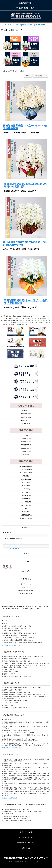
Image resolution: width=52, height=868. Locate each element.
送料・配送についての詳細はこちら (12, 748)
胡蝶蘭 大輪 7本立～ (28, 25)
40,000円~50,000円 (26, 451)
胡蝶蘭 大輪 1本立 (26, 411)
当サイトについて (26, 584)
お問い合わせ (26, 587)
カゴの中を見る (26, 571)
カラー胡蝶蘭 (26, 489)
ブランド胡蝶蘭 (26, 482)
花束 (26, 508)
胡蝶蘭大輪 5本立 (26, 417)
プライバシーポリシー (26, 593)
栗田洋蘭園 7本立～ (41, 25)
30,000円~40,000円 (26, 448)
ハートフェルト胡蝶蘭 (26, 473)
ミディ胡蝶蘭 (26, 424)
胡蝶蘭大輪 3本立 (26, 414)
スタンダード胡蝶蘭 (26, 469)
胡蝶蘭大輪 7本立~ (26, 420)
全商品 (9, 25)
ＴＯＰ (4, 25)
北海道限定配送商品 (26, 515)
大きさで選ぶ (17, 25)
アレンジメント (26, 512)
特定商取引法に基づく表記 (26, 590)
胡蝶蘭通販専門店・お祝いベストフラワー (26, 858)
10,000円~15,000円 (26, 438)
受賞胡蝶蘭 (26, 476)
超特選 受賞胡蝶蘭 (26, 479)
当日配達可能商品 (26, 495)
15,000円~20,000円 (26, 442)
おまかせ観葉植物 (26, 505)
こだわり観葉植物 (26, 502)
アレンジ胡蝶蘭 (26, 486)
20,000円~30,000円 (26, 445)
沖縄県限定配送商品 (26, 518)
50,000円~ (26, 455)
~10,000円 (26, 435)
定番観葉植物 (26, 499)
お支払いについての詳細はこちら (12, 645)
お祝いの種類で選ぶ (26, 466)
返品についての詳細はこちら (10, 798)
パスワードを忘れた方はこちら (13, 549)
